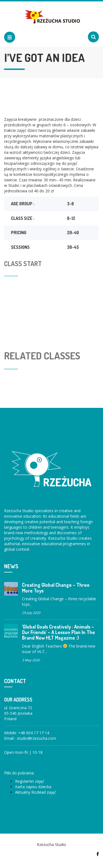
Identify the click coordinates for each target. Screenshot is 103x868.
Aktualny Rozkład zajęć (36, 792)
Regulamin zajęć (30, 781)
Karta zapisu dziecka (33, 787)
